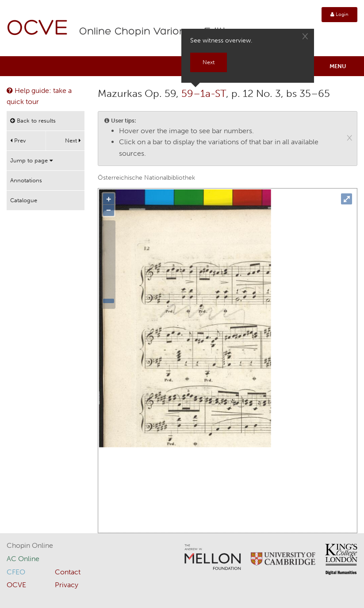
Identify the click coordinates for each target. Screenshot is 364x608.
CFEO (16, 572)
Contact (68, 572)
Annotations (26, 180)
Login (339, 14)
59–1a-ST (204, 93)
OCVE (38, 29)
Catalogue (24, 200)
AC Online (23, 559)
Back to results (33, 121)
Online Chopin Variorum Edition (159, 32)
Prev (18, 140)
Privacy (67, 585)
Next (73, 140)
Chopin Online (30, 545)
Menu (338, 66)
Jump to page (31, 160)
